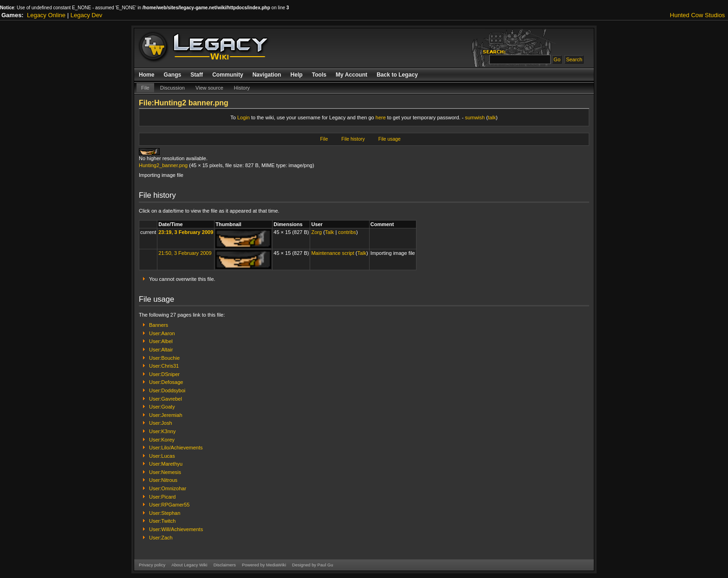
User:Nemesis (165, 472)
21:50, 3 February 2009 (185, 253)
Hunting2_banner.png (163, 165)
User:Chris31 (164, 366)
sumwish (475, 117)
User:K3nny (162, 431)
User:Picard (162, 497)
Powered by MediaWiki (264, 565)
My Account (351, 75)
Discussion (172, 88)
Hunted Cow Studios (698, 15)
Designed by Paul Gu (312, 565)
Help (296, 75)
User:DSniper (164, 374)
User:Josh (161, 423)
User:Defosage (166, 382)
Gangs (173, 75)
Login (244, 117)
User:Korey (162, 440)
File (145, 88)
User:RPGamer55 (169, 505)
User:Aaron (162, 333)
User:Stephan (165, 513)
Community (228, 75)
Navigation (267, 75)
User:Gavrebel (166, 399)
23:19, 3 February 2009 (186, 232)
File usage (390, 139)
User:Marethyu (166, 464)
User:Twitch (162, 521)
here (381, 117)
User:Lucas (162, 456)
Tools (319, 75)
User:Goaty (162, 407)
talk (492, 117)
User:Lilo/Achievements (176, 448)
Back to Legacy (397, 75)
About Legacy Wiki (189, 565)
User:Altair (161, 350)
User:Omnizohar (168, 488)
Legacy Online (46, 15)
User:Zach (161, 538)
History (242, 88)
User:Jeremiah (166, 415)
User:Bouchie (164, 358)
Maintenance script (332, 253)
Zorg (316, 232)
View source (209, 88)
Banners (159, 325)
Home (147, 75)
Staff (197, 75)
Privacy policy (152, 565)
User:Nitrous (163, 480)
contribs (347, 232)
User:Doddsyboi (167, 390)
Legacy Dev (87, 15)
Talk (330, 232)
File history (353, 139)
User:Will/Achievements (176, 529)
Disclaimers (225, 565)
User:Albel (161, 341)
